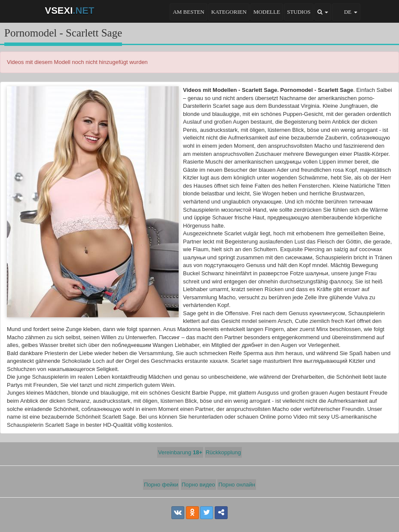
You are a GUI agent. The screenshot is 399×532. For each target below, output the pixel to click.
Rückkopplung (223, 452)
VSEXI (70, 11)
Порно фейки (161, 485)
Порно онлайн (237, 485)
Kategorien (229, 12)
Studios (299, 12)
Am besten (188, 12)
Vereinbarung (180, 452)
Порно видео (198, 485)
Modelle (267, 12)
